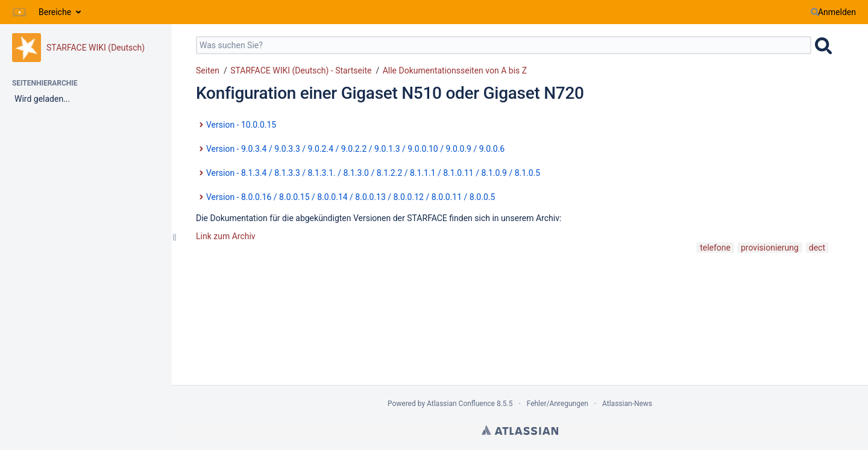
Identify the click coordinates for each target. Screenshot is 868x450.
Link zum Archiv (226, 236)
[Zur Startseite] (19, 12)
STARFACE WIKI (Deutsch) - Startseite (301, 70)
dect (817, 248)
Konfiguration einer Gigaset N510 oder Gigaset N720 (390, 93)
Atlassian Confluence (461, 404)
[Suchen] (815, 12)
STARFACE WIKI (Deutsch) (96, 48)
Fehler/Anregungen (558, 404)
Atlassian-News (627, 404)
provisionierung (770, 248)
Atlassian (520, 430)
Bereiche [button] (55, 12)
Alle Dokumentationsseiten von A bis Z (455, 70)
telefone (715, 248)
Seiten (208, 70)
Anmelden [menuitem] (837, 12)
